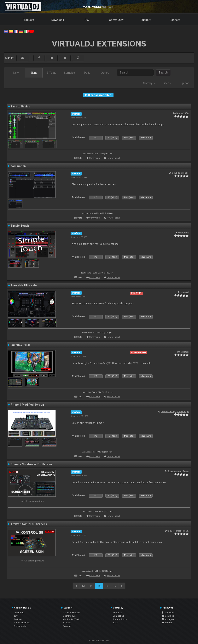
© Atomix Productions (99, 641)
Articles (67, 623)
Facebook (168, 613)
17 (115, 586)
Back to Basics (20, 106)
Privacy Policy (120, 619)
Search (163, 73)
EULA (115, 623)
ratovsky (184, 233)
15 (99, 586)
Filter (167, 83)
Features (18, 619)
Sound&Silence (180, 173)
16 (107, 586)
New (16, 73)
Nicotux (184, 352)
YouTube (168, 616)
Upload (185, 83)
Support (146, 20)
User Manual (70, 616)
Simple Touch (20, 226)
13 (83, 586)
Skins (34, 73)
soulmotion (18, 166)
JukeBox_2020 (20, 345)
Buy (87, 20)
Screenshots (20, 626)
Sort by (149, 83)
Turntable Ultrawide (24, 285)
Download (58, 20)
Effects (52, 73)
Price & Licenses (22, 623)
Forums (67, 626)
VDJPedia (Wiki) (71, 619)
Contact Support (71, 613)
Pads (87, 73)
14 (91, 586)
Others (105, 73)
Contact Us (118, 616)
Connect (175, 20)
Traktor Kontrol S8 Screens (29, 524)
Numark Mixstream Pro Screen (31, 464)
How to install (113, 158)
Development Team (178, 471)
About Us (117, 613)
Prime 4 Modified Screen (27, 405)
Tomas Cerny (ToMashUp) (175, 411)
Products (28, 20)
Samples (69, 73)
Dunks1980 (182, 113)
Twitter (167, 623)
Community (116, 20)
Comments (95, 158)
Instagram (169, 619)
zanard (185, 292)
